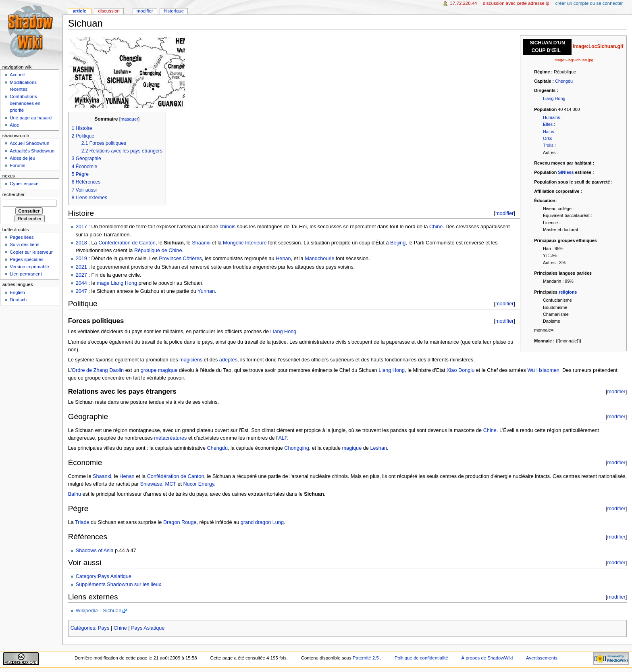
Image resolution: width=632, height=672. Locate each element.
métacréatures (170, 438)
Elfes (548, 124)
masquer (129, 119)
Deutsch (18, 300)
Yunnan (206, 291)
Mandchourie (319, 259)
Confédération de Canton (127, 243)
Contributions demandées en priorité (25, 103)
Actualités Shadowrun (32, 151)
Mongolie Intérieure (245, 243)
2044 (81, 283)
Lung (278, 522)
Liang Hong (554, 98)
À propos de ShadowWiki (487, 658)
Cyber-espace (24, 184)
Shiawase (151, 484)
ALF (283, 438)
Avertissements (542, 658)
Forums (18, 165)
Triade (82, 522)
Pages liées (22, 237)
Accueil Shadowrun (29, 143)
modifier (504, 213)
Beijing (398, 243)
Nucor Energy (199, 484)
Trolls (548, 145)
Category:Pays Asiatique (104, 576)
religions (568, 292)
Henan (283, 259)
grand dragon (256, 522)
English (17, 292)
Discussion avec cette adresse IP (516, 3)
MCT (171, 484)
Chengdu (564, 81)
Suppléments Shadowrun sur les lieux (118, 584)
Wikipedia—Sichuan (99, 611)
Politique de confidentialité (421, 658)
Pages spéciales (26, 259)
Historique (174, 11)
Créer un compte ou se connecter (589, 3)
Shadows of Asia (95, 551)
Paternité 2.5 (366, 658)
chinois (228, 227)
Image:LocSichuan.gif (598, 46)
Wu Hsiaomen (543, 370)
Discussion (109, 11)
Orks (548, 138)
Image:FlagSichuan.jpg (573, 60)
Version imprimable (29, 267)
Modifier (145, 11)
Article (79, 11)
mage (103, 283)
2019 (81, 259)
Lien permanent (26, 274)
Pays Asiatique (148, 628)
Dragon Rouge (180, 522)
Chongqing (296, 448)
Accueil (17, 75)
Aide (14, 125)
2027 (81, 275)
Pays (104, 628)
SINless (566, 172)
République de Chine (158, 250)
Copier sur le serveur (31, 252)
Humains (552, 117)
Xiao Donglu (460, 370)
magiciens (191, 360)
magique (352, 448)
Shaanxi (201, 243)
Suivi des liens (24, 244)
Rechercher (14, 194)
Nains (549, 131)
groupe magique (159, 370)
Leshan (378, 448)
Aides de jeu (22, 158)
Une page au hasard (31, 118)
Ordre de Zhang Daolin (98, 370)
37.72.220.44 (464, 3)
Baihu (75, 494)
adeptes (228, 360)
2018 (81, 243)
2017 (81, 227)
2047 (81, 291)
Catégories (83, 628)
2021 (81, 267)
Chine (436, 227)
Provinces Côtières (180, 259)
